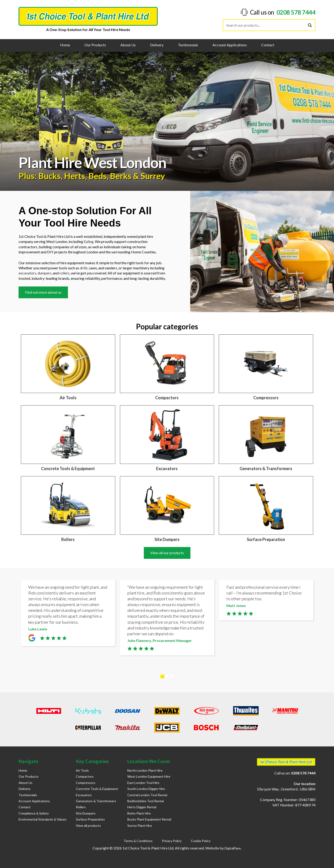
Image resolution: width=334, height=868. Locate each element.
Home (65, 45)
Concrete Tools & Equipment (97, 789)
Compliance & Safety (34, 813)
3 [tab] (172, 676)
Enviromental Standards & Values (43, 819)
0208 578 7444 (296, 12)
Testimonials (188, 45)
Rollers (81, 807)
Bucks (50, 176)
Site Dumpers (86, 813)
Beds (98, 176)
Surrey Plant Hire (140, 826)
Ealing (89, 241)
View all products (88, 826)
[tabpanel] (68, 614)
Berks (121, 176)
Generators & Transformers (96, 801)
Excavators (84, 795)
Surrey (153, 176)
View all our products (167, 553)
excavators (27, 273)
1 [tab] (162, 676)
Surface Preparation (90, 819)
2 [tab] (167, 676)
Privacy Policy (172, 841)
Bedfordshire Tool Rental (146, 801)
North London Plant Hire (145, 770)
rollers (64, 273)
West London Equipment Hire (149, 776)
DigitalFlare (233, 848)
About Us (128, 45)
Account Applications (230, 45)
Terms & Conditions (138, 841)
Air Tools (82, 770)
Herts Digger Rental (142, 807)
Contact (268, 45)
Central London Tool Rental (147, 795)
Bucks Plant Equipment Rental (149, 819)
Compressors (86, 783)
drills (84, 268)
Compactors (85, 776)
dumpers (45, 273)
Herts (75, 176)
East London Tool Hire (143, 783)
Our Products (95, 45)
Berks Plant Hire (139, 813)
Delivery (157, 45)
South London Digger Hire (146, 789)
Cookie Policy (201, 841)
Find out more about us (43, 292)
